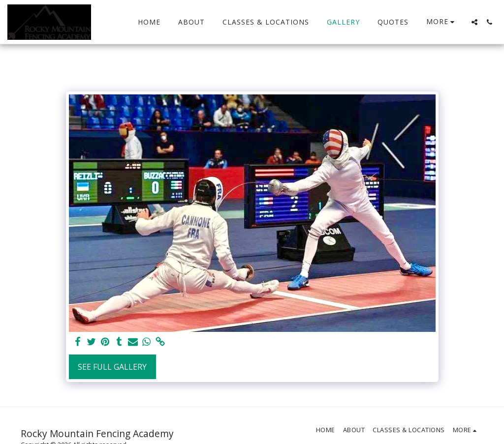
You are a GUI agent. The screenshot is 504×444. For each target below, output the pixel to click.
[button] (474, 22)
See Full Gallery (112, 367)
